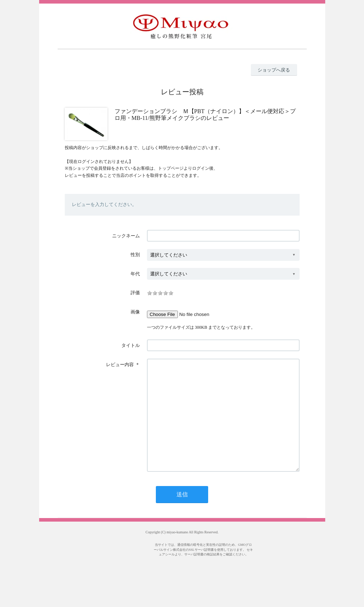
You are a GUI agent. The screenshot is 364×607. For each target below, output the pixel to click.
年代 (135, 274)
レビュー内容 (120, 365)
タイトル (131, 345)
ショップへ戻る (274, 70)
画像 (135, 312)
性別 (135, 255)
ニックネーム (126, 236)
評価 (135, 293)
